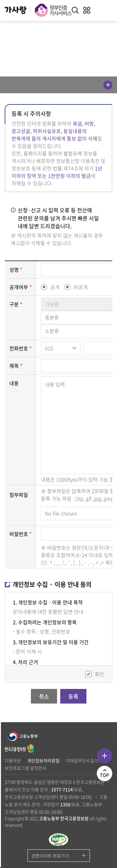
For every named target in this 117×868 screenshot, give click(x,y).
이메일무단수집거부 (84, 760)
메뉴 (108, 85)
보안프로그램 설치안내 (25, 768)
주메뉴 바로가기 (0, 0)
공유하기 (59, 54)
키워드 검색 (75, 10)
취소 (44, 696)
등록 (73, 696)
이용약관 (13, 760)
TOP (106, 775)
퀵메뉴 (105, 756)
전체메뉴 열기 (87, 10)
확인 (100, 674)
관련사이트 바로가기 (50, 856)
